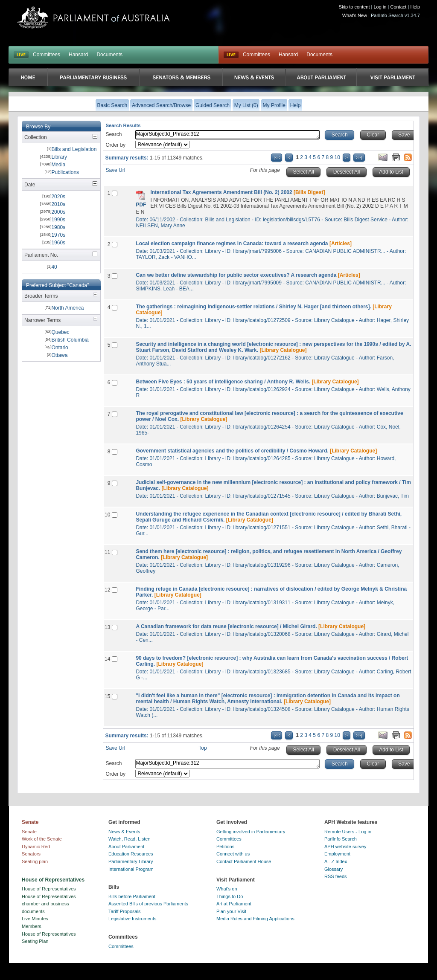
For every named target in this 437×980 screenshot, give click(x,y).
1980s (58, 227)
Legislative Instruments (133, 919)
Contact (398, 7)
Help (415, 7)
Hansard (78, 55)
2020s (58, 197)
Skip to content (354, 7)
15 (107, 696)
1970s (58, 235)
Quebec (60, 332)
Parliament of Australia (93, 17)
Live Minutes (35, 919)
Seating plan (35, 861)
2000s (58, 212)
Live (231, 55)
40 (54, 267)
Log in (380, 7)
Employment (337, 854)
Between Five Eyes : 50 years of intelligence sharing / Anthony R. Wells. (223, 382)
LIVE (21, 55)
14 (107, 659)
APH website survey (345, 847)
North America (67, 308)
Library (59, 157)
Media (58, 165)
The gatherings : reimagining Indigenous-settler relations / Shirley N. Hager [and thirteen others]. (253, 307)
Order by (115, 145)
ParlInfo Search (341, 839)
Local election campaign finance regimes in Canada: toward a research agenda (232, 244)
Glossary (334, 869)
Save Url (115, 170)
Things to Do (230, 896)
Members (32, 926)
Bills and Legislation (74, 149)
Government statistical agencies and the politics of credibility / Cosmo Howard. (232, 451)
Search (114, 134)
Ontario (60, 348)
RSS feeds (336, 876)
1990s (58, 220)
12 (107, 590)
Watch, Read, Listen (130, 839)
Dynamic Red (36, 847)
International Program (131, 869)
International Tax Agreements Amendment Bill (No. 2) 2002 (221, 192)
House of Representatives (49, 889)
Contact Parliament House (244, 861)
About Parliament (126, 847)
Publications (65, 172)
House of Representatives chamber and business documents (49, 904)
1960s (58, 243)
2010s (58, 204)
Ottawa (59, 355)
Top (202, 748)
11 (107, 552)
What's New (355, 15)
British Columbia (70, 340)
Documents (109, 55)
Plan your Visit (231, 911)
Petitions (225, 847)
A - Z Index (336, 861)
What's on (227, 889)
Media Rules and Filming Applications (255, 919)
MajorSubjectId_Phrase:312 (227, 135)
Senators (31, 854)
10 (337, 157)
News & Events (124, 832)
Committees (47, 55)
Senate (29, 832)
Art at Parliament (234, 904)
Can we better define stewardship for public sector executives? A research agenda (236, 275)
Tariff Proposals (125, 911)
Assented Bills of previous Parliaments (148, 904)
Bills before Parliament (132, 896)
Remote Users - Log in (348, 832)
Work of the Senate (42, 839)
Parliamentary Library (131, 861)
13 (107, 627)
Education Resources (131, 854)
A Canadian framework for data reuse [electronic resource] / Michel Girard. (226, 626)
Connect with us (233, 854)
